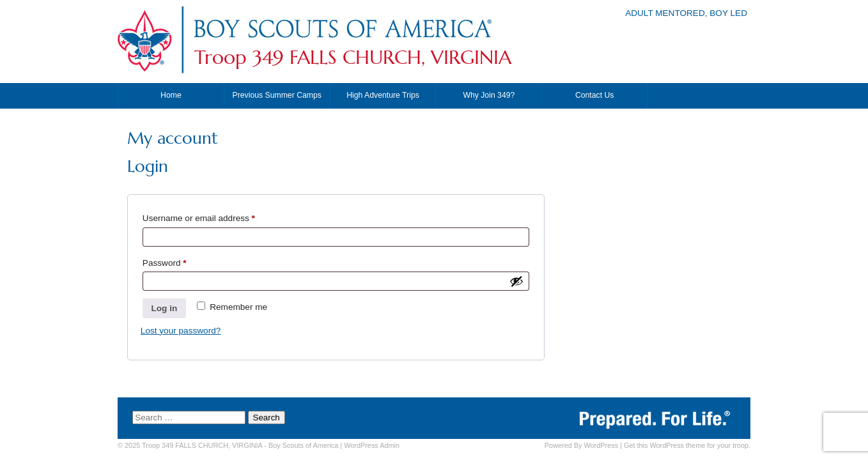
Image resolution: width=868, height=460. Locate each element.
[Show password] (516, 281)
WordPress (601, 445)
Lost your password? (181, 331)
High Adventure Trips (383, 95)
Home (171, 95)
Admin (372, 445)
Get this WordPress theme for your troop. (687, 445)
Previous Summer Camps (277, 95)
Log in (164, 308)
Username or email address (216, 216)
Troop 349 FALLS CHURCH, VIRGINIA (353, 57)
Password (182, 261)
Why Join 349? (489, 95)
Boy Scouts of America (303, 445)
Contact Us (595, 95)
